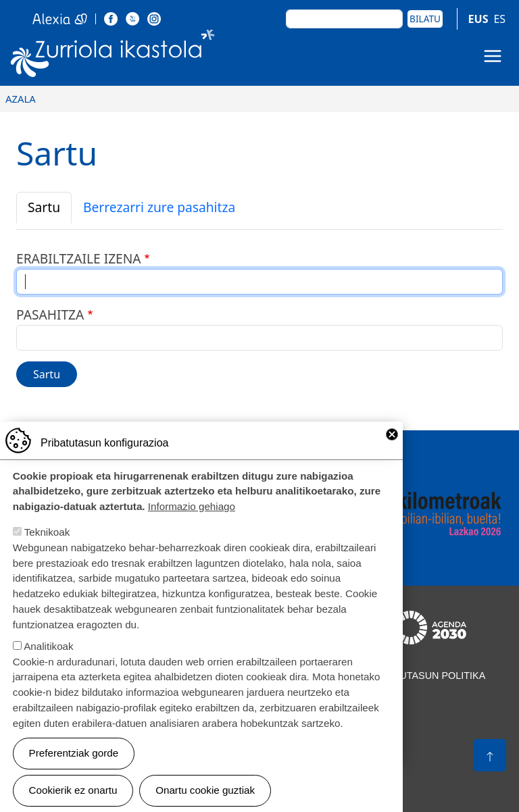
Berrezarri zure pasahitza (159, 207)
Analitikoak (48, 662)
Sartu (44, 207)
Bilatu (425, 19)
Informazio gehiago (192, 522)
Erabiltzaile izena (79, 258)
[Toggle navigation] (493, 56)
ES (499, 19)
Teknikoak (47, 548)
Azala (21, 99)
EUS (478, 19)
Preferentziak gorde (74, 768)
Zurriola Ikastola (113, 56)
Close (392, 450)
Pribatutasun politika (425, 676)
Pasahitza (50, 314)
